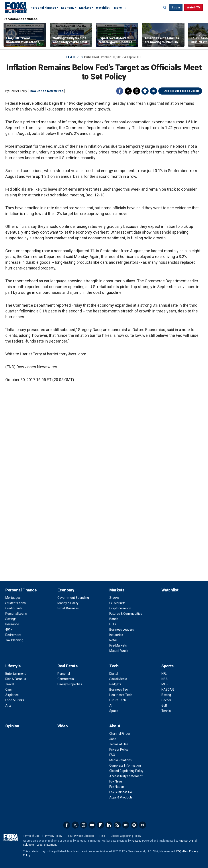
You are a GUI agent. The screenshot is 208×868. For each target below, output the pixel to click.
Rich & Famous (16, 679)
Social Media (118, 679)
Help (102, 836)
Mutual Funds (119, 651)
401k (9, 630)
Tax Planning (14, 640)
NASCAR (168, 690)
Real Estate (68, 666)
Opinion (12, 726)
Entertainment (16, 674)
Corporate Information (125, 765)
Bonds (114, 619)
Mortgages (13, 598)
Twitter (128, 91)
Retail (113, 640)
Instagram (84, 825)
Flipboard (100, 825)
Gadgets (115, 684)
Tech (114, 666)
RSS (117, 825)
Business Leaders (122, 630)
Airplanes (12, 695)
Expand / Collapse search (165, 8)
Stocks (114, 598)
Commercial (66, 679)
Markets (85, 8)
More (118, 8)
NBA (165, 679)
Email (153, 91)
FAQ (112, 755)
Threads (137, 91)
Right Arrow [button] (200, 35)
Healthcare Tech (121, 695)
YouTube (92, 825)
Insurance (12, 624)
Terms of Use (119, 744)
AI (111, 705)
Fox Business (16, 7)
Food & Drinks (15, 700)
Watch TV (193, 7)
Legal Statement (47, 845)
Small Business (68, 608)
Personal (64, 674)
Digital (114, 674)
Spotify (134, 825)
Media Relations (121, 760)
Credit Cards (14, 608)
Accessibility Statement (126, 776)
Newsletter (126, 825)
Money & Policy (68, 603)
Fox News (116, 781)
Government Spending (73, 598)
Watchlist (103, 8)
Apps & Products (121, 797)
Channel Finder (120, 734)
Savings (11, 619)
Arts (8, 705)
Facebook (120, 91)
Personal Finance (43, 8)
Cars (9, 690)
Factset (136, 841)
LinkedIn (109, 825)
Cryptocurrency (120, 608)
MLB (165, 684)
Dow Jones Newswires (47, 91)
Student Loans (16, 603)
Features (75, 57)
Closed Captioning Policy (126, 771)
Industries (116, 635)
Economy (68, 8)
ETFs (113, 624)
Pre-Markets (118, 645)
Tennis (166, 711)
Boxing (166, 695)
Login (176, 7)
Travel (10, 684)
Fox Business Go (121, 792)
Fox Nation (117, 787)
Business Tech (119, 690)
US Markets (117, 603)
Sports (168, 666)
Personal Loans (16, 614)
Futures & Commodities (126, 614)
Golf (164, 705)
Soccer (166, 700)
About (115, 726)
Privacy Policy (119, 750)
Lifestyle (13, 666)
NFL (164, 674)
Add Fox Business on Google (182, 91)
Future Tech (118, 700)
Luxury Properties (70, 684)
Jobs (113, 739)
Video (63, 726)
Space (114, 711)
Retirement (13, 635)
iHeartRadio (143, 825)
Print (145, 91)
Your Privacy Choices (81, 836)
